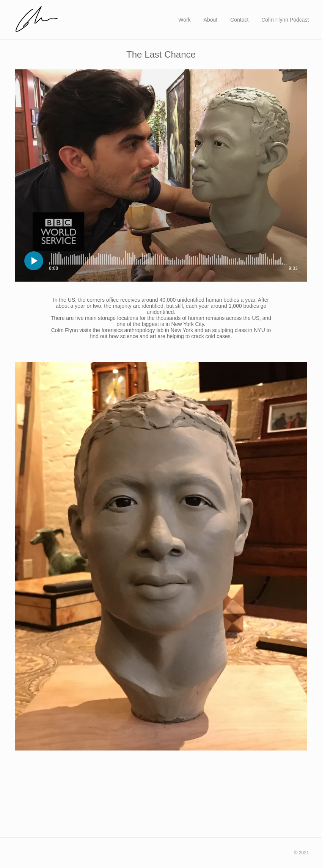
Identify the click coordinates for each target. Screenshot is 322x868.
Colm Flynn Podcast (285, 20)
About (211, 20)
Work (184, 20)
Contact (239, 20)
